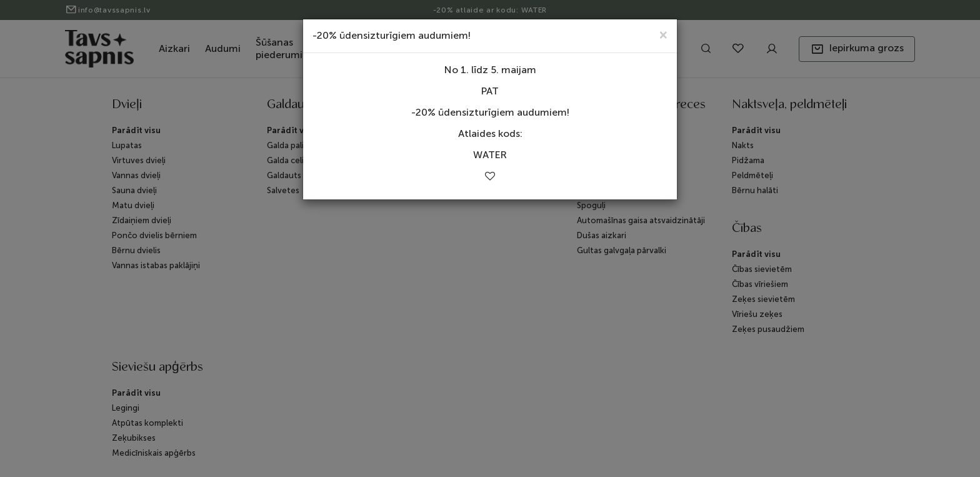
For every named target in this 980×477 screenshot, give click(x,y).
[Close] (663, 34)
